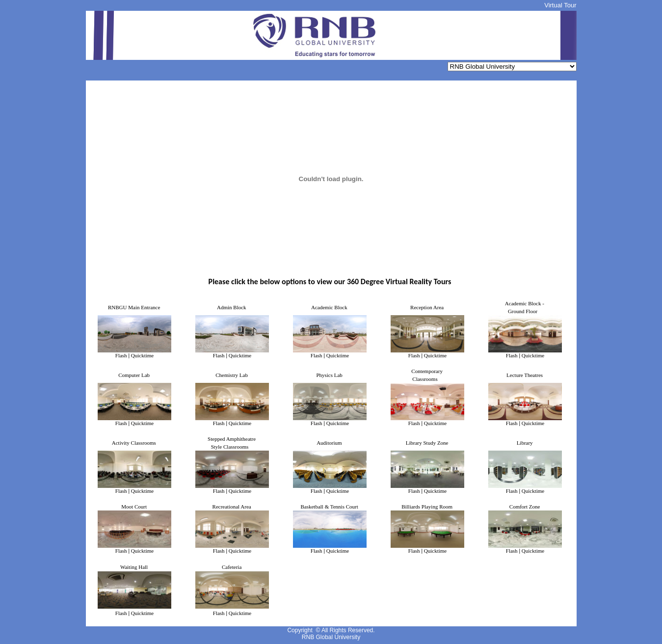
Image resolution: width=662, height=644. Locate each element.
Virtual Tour (560, 5)
